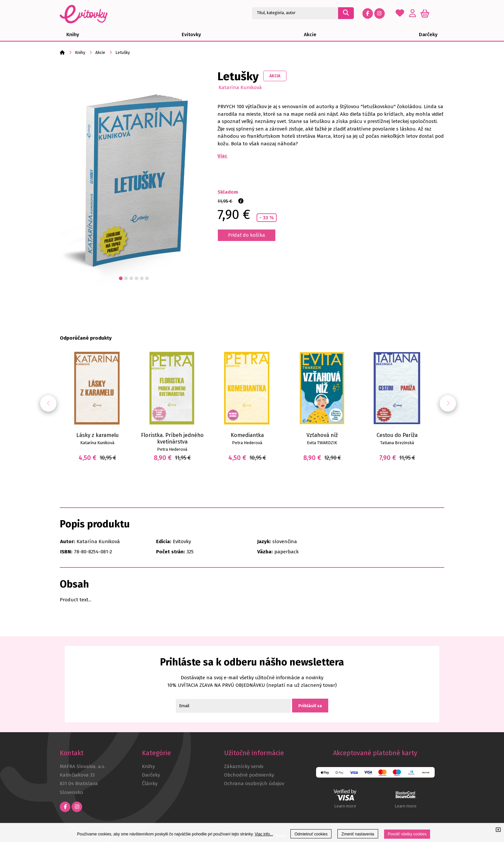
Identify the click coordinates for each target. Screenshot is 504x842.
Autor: (68, 541)
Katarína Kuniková (240, 87)
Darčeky (151, 775)
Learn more (345, 806)
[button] (448, 403)
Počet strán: (171, 552)
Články (150, 783)
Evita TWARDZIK (322, 443)
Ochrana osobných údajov (254, 783)
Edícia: (164, 541)
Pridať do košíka (247, 235)
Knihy (80, 52)
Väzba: (265, 552)
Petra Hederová (172, 449)
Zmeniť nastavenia (358, 834)
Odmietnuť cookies (311, 834)
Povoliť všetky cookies (407, 834)
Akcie (100, 52)
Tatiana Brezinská (397, 443)
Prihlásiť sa (310, 706)
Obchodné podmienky (249, 775)
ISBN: (66, 552)
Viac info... (264, 834)
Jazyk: (264, 541)
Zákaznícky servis (244, 766)
